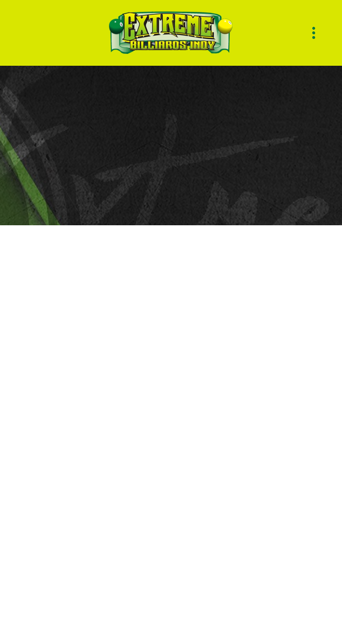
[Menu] (314, 33)
